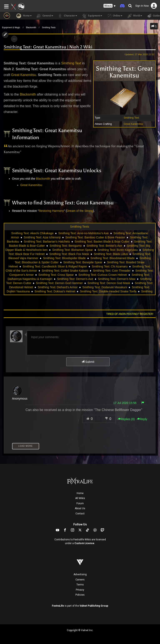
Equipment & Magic (11, 28)
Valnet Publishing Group (94, 606)
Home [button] (24, 16)
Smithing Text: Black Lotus (111, 254)
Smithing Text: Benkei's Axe (104, 246)
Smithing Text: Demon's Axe (75, 279)
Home (80, 493)
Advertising (80, 574)
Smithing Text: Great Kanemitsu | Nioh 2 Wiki (48, 47)
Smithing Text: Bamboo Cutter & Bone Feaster (95, 237)
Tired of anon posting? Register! (130, 314)
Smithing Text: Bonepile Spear (83, 262)
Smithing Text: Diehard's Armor (58, 287)
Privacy (80, 590)
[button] (110, 6)
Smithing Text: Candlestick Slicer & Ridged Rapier (55, 266)
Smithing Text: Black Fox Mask (69, 254)
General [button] (44, 16)
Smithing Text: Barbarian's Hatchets (47, 242)
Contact (80, 514)
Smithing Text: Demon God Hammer (59, 283)
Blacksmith (31, 28)
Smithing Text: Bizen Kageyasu (118, 250)
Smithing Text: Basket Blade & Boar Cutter (102, 242)
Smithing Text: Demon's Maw (117, 279)
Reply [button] (142, 419)
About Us (80, 508)
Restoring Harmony (51, 211)
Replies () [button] (126, 419)
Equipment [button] (92, 16)
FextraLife (58, 606)
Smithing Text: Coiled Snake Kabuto (65, 271)
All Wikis (80, 498)
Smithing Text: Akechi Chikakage (32, 233)
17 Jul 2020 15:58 (125, 403)
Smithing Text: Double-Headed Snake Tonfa (108, 291)
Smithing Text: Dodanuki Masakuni (105, 287)
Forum (80, 503)
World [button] (134, 16)
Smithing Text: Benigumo (66, 246)
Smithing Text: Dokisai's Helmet (55, 291)
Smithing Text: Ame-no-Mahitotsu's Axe (84, 233)
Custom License (84, 543)
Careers (80, 580)
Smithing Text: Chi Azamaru (110, 266)
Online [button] (114, 16)
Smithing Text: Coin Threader (112, 271)
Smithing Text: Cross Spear (56, 275)
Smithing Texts (49, 28)
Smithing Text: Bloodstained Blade (112, 258)
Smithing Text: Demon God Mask (109, 283)
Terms (80, 585)
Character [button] (67, 16)
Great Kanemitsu (133, 124)
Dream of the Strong (80, 211)
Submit (88, 362)
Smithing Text (131, 118)
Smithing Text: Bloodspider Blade (64, 258)
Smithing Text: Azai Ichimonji (42, 237)
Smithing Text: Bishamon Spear (73, 250)
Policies (80, 595)
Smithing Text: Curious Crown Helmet (103, 275)
